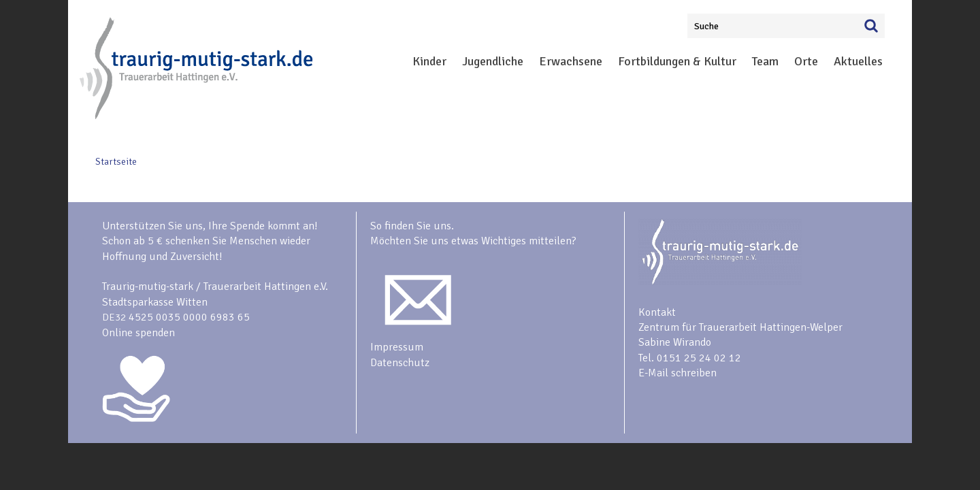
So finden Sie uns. (412, 226)
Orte (806, 61)
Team (765, 61)
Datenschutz (400, 363)
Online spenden (138, 333)
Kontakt (657, 312)
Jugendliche (493, 61)
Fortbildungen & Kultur (677, 61)
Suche (706, 26)
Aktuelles (858, 61)
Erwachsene (571, 61)
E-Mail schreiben (677, 373)
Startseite (116, 162)
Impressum (397, 347)
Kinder (429, 61)
